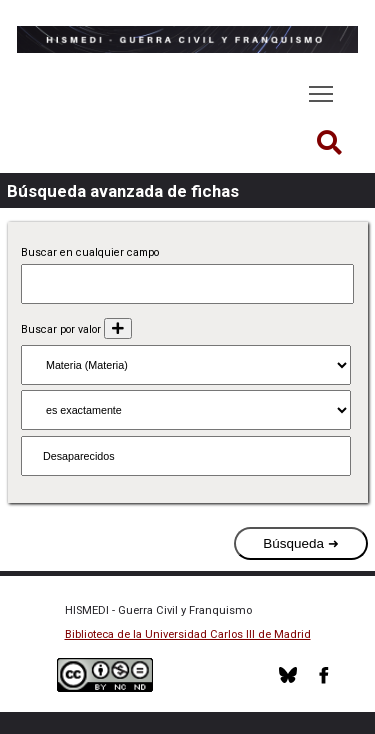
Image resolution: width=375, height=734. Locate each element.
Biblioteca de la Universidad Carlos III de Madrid (188, 634)
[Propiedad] (186, 365)
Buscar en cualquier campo (90, 252)
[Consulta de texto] (186, 456)
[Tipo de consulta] (186, 410)
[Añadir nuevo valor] (118, 328)
